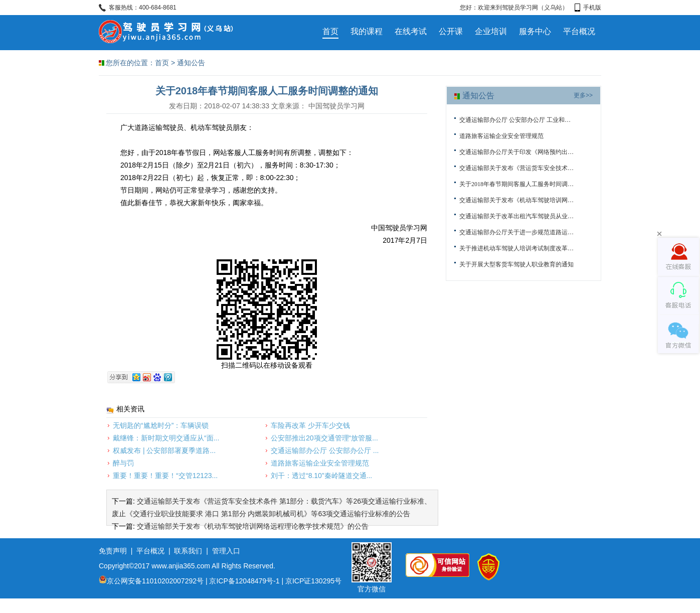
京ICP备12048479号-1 (244, 581)
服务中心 (535, 31)
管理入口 (226, 551)
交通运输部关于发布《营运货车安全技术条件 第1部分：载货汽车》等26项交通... (516, 168)
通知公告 (191, 63)
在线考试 (411, 31)
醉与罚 (123, 463)
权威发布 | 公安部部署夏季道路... (164, 450)
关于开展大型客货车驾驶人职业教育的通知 (516, 264)
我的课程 (367, 31)
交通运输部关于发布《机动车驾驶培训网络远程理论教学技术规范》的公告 (253, 526)
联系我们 (188, 551)
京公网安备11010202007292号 (151, 581)
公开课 (451, 31)
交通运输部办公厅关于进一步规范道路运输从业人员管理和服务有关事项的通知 (516, 232)
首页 (330, 31)
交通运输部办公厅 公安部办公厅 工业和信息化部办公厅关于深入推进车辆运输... (516, 120)
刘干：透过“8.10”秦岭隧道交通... (321, 476)
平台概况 (579, 31)
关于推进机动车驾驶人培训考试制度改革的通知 (516, 248)
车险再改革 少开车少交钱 (310, 425)
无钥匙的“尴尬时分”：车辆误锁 (161, 425)
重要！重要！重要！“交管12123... (165, 476)
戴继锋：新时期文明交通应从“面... (166, 438)
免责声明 (113, 551)
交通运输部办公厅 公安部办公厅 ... (325, 450)
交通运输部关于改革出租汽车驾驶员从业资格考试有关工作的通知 (516, 216)
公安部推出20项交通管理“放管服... (324, 438)
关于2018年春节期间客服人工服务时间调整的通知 (516, 184)
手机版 (588, 8)
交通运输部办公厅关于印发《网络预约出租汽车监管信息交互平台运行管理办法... (516, 152)
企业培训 (491, 31)
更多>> (583, 95)
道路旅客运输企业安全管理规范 (320, 463)
